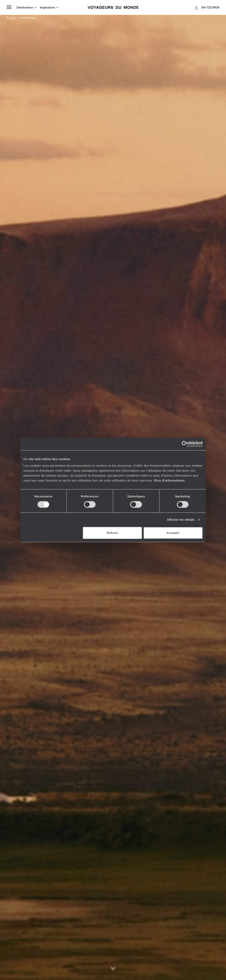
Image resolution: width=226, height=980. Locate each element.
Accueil (11, 18)
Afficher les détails (181, 520)
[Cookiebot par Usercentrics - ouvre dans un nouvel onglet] (185, 444)
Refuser (112, 533)
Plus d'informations (169, 480)
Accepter (173, 533)
